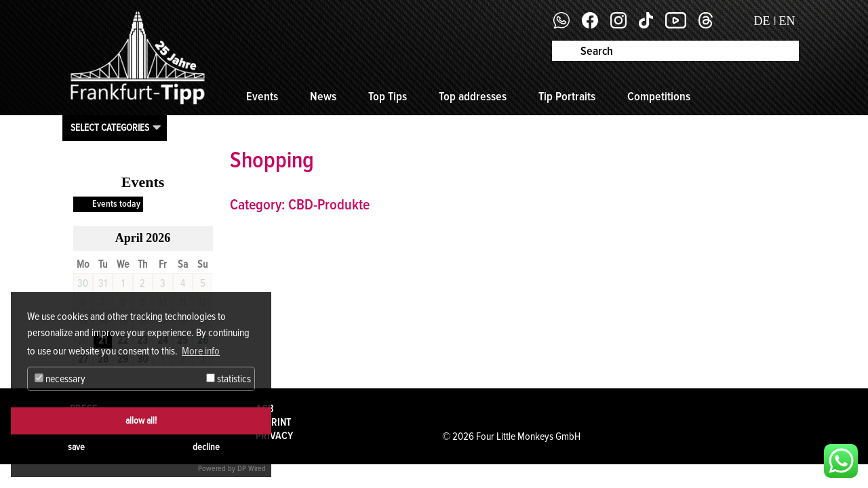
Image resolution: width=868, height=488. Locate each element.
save (76, 447)
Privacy (274, 436)
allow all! (141, 421)
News (323, 96)
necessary (60, 379)
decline (206, 447)
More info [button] (201, 351)
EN (787, 21)
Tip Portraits (567, 96)
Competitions (659, 96)
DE (762, 21)
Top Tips (388, 96)
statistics (229, 379)
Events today (116, 204)
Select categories (110, 127)
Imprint (273, 422)
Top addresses (473, 96)
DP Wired (252, 469)
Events (262, 96)
